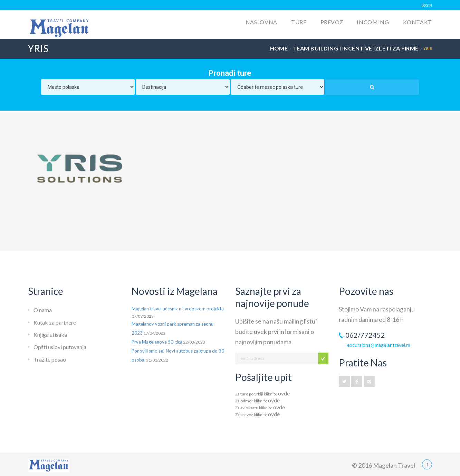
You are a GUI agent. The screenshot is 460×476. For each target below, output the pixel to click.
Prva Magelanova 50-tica (157, 342)
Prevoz (332, 22)
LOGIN (427, 5)
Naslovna (261, 22)
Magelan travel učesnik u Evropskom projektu (178, 309)
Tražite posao (50, 359)
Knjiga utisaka (50, 334)
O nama (43, 310)
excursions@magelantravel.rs (379, 345)
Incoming (373, 22)
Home (279, 48)
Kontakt (418, 22)
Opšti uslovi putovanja (60, 347)
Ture (299, 22)
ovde (284, 393)
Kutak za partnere (55, 322)
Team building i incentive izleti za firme (356, 48)
